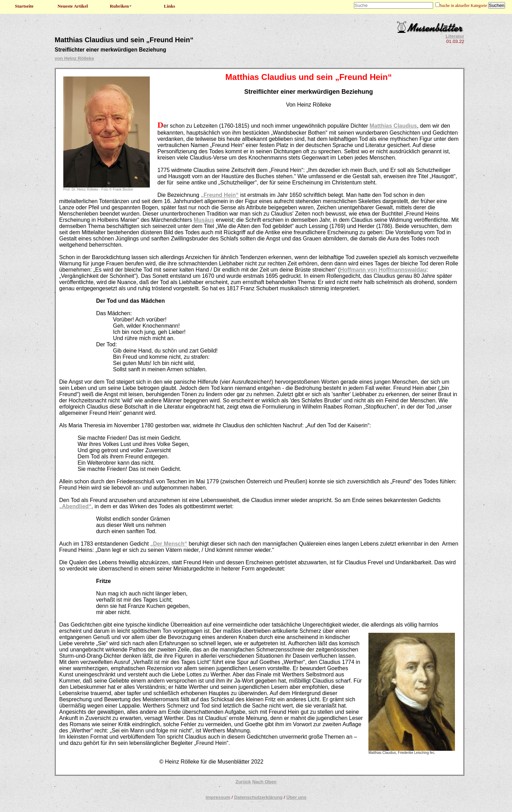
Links (170, 6)
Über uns (296, 797)
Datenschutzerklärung (258, 797)
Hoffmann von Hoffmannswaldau (383, 270)
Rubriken (121, 6)
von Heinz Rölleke (74, 58)
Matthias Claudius (393, 126)
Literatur (455, 36)
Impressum (218, 797)
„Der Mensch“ (169, 544)
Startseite (24, 6)
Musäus (204, 220)
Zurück (243, 782)
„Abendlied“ (75, 506)
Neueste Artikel (73, 6)
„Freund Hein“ (220, 195)
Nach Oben (264, 782)
